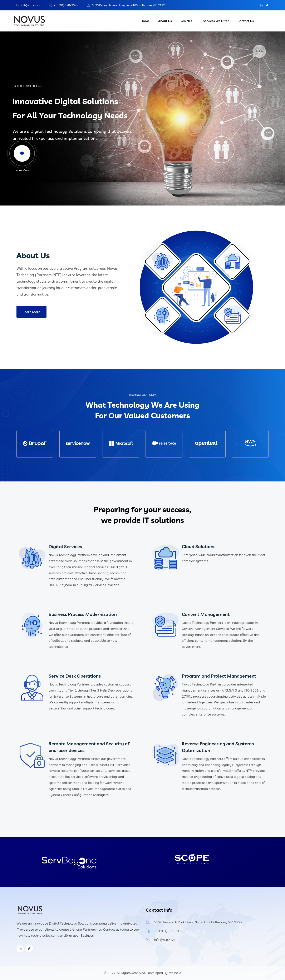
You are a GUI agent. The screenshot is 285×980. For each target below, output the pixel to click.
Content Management (206, 614)
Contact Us (246, 21)
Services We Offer (216, 21)
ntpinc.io (175, 973)
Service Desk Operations (75, 676)
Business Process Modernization (83, 614)
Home (145, 21)
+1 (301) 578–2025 (66, 5)
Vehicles (186, 21)
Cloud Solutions (199, 546)
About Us (165, 21)
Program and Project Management (219, 676)
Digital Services (65, 546)
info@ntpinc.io (30, 5)
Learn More (31, 312)
